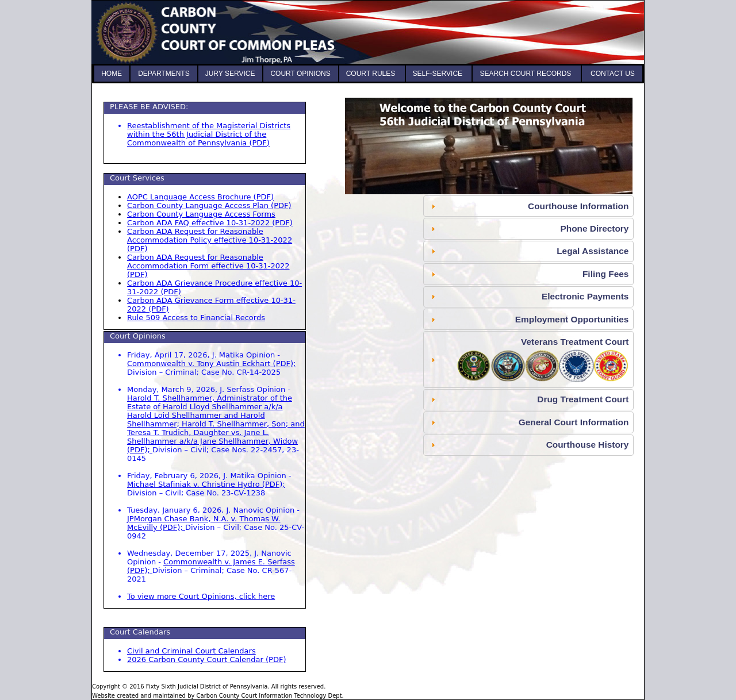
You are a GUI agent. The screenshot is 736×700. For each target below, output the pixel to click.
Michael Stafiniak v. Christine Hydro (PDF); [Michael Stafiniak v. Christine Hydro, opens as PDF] (206, 484)
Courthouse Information (578, 206)
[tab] (528, 206)
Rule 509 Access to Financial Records (196, 318)
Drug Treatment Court (583, 399)
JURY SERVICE (230, 74)
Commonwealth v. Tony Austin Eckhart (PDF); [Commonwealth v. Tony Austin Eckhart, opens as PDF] (211, 364)
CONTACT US (612, 74)
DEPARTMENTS (164, 74)
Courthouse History (588, 445)
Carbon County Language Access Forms (201, 214)
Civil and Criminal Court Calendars (191, 651)
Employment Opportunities (572, 319)
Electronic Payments (585, 296)
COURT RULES (372, 74)
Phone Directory (594, 228)
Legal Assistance (593, 251)
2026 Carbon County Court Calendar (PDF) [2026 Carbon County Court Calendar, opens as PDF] (207, 659)
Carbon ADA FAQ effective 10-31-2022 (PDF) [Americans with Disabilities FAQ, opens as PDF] (210, 223)
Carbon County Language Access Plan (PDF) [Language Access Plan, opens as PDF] (209, 205)
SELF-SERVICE (439, 74)
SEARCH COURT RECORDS (526, 74)
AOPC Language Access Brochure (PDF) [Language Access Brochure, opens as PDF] (200, 197)
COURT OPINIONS (300, 74)
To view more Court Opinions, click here (201, 596)
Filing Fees (605, 274)
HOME (112, 74)
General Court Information (574, 422)
